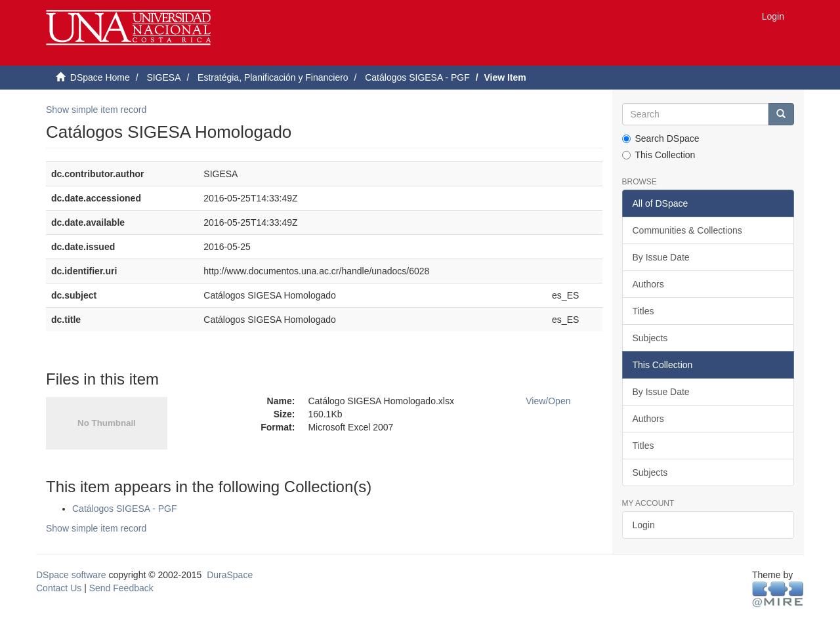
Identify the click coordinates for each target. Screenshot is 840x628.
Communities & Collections (687, 230)
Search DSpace (661, 138)
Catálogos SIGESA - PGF (417, 77)
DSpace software (71, 575)
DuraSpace (230, 575)
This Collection (659, 155)
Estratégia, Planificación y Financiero (273, 77)
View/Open (548, 401)
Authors (648, 284)
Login (644, 525)
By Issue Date (661, 257)
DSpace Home (100, 77)
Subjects (650, 338)
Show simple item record (96, 110)
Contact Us (59, 588)
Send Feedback (121, 588)
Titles (643, 311)
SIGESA (163, 77)
